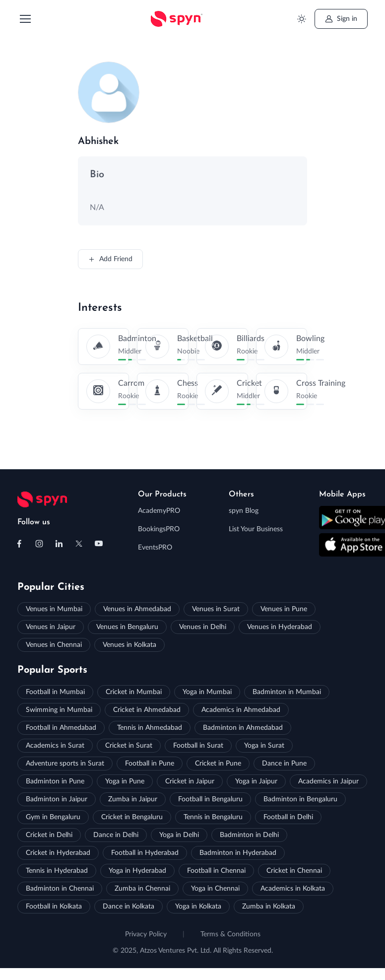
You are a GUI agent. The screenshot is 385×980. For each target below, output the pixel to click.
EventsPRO (155, 548)
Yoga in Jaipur (256, 781)
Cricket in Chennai (294, 871)
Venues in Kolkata (129, 645)
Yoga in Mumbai (207, 692)
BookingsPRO (159, 529)
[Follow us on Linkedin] (59, 544)
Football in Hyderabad (145, 853)
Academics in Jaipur (328, 781)
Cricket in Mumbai (134, 692)
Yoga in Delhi (179, 835)
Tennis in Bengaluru (213, 817)
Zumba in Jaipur (133, 799)
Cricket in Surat (129, 746)
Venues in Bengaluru (127, 627)
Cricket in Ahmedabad (147, 710)
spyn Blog (244, 511)
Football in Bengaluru (210, 799)
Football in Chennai (216, 871)
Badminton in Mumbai (287, 692)
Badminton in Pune (55, 781)
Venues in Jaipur (51, 627)
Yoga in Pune (125, 781)
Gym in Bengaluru (53, 817)
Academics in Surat (55, 746)
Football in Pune (150, 764)
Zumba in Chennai (142, 889)
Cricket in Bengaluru (132, 817)
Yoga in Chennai (215, 889)
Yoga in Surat (264, 746)
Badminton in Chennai (60, 889)
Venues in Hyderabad (280, 627)
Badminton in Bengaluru (300, 799)
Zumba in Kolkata (269, 907)
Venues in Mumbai (54, 609)
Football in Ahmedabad (61, 728)
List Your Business (256, 529)
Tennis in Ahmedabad (150, 728)
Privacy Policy (146, 934)
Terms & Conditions (230, 934)
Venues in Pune (284, 609)
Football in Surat (198, 746)
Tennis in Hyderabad (57, 871)
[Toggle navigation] (25, 19)
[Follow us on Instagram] (39, 544)
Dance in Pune (284, 764)
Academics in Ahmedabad (241, 710)
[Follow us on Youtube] (99, 544)
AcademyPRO (159, 511)
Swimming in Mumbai (59, 710)
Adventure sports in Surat (65, 764)
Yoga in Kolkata (198, 907)
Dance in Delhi (116, 835)
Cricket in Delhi (49, 835)
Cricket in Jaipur (190, 781)
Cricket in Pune (218, 764)
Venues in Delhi (203, 627)
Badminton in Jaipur (57, 799)
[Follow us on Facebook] (19, 544)
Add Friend (110, 259)
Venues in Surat (216, 609)
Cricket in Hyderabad (58, 853)
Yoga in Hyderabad (137, 871)
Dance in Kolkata (128, 907)
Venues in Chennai (54, 645)
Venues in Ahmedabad (137, 609)
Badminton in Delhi (249, 835)
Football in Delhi (288, 817)
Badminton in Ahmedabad (243, 728)
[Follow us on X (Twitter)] (79, 544)
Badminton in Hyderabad (238, 853)
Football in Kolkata (54, 907)
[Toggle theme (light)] (302, 19)
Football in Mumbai (55, 692)
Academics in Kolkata (293, 889)
